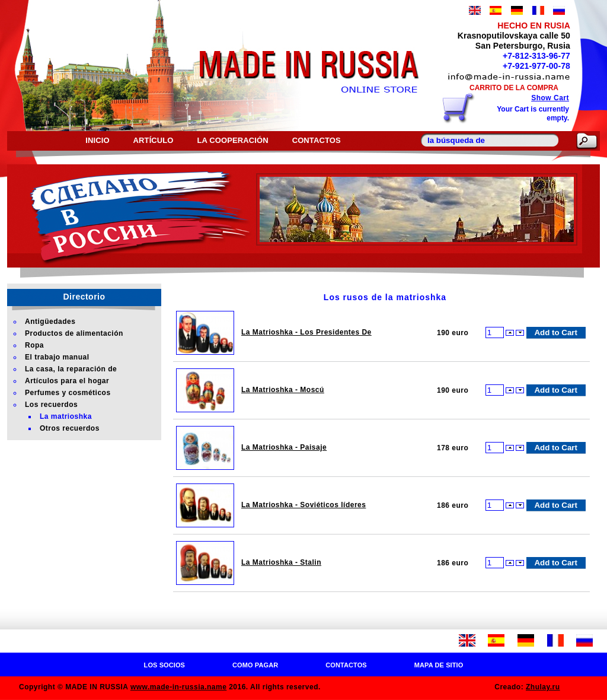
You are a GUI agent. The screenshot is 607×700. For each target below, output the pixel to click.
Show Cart (550, 98)
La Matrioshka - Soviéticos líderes (303, 505)
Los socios (164, 665)
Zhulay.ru (543, 687)
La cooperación (233, 140)
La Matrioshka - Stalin (281, 562)
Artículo (154, 140)
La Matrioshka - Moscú (283, 390)
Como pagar (255, 665)
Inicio (97, 140)
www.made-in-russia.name (178, 687)
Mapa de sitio (439, 665)
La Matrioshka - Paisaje (284, 447)
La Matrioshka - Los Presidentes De (306, 332)
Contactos (317, 140)
